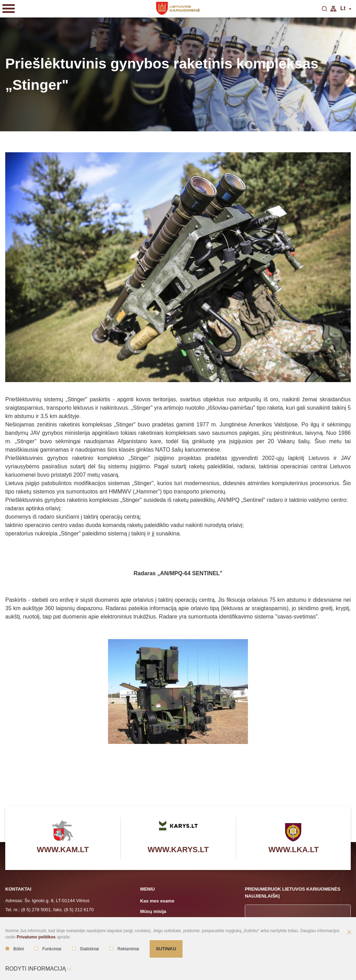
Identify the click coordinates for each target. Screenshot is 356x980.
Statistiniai (86, 949)
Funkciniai (48, 949)
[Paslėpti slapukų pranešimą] (349, 933)
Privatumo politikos (36, 937)
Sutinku (166, 949)
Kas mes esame (157, 901)
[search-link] (325, 9)
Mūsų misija (153, 911)
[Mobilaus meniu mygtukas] (9, 9)
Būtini (15, 949)
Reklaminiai (124, 949)
